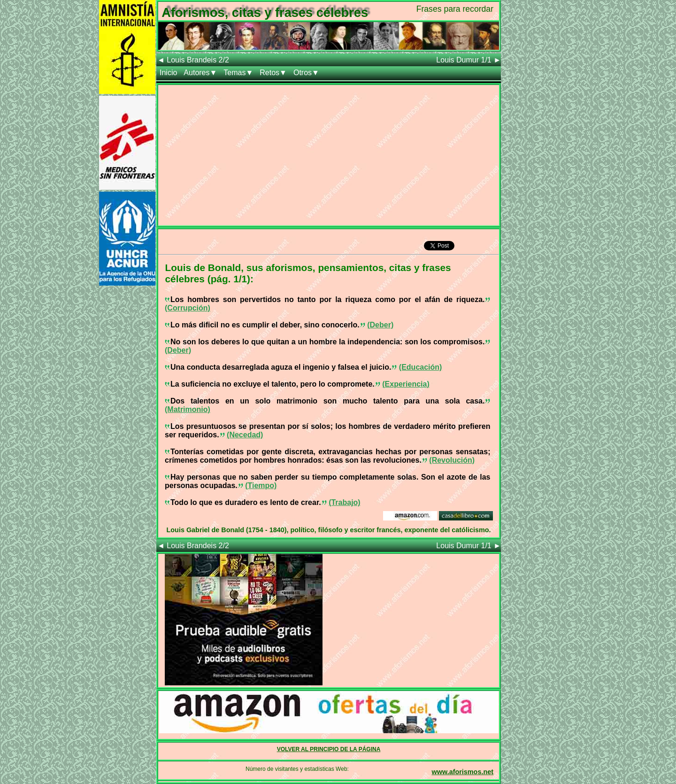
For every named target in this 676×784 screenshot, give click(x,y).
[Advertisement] (329, 151)
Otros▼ (306, 73)
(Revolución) (452, 460)
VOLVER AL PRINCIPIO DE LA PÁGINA (329, 749)
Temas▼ (238, 73)
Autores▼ (200, 73)
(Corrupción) (188, 308)
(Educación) (421, 367)
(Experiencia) (406, 384)
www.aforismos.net (463, 772)
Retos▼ (273, 73)
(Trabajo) (345, 502)
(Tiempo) (261, 485)
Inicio (168, 73)
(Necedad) (245, 435)
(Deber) (380, 325)
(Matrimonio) (188, 409)
